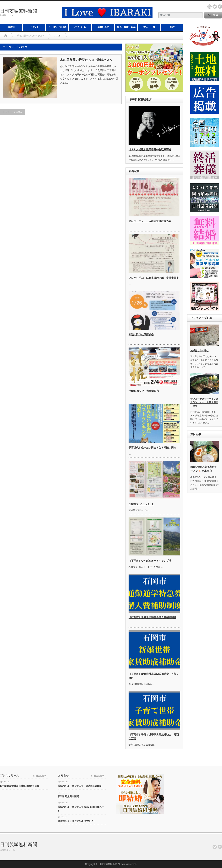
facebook (220, 7)
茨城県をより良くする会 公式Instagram (80, 786)
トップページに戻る (12, 112)
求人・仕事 (149, 27)
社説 (172, 27)
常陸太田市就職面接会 (141, 334)
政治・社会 (80, 27)
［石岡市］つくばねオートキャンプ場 (150, 561)
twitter (215, 7)
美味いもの (103, 27)
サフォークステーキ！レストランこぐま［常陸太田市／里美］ (204, 402)
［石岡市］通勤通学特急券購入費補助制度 (152, 617)
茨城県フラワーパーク (141, 504)
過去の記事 (41, 776)
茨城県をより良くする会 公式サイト (77, 821)
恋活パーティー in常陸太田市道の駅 (150, 221)
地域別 (11, 27)
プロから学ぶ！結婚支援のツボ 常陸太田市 (154, 278)
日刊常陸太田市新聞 (68, 797)
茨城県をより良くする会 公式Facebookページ (81, 809)
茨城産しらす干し (200, 351)
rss (209, 7)
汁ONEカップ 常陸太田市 (144, 391)
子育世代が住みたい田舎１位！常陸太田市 (152, 448)
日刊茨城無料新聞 (19, 11)
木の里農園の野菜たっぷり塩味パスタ (86, 60)
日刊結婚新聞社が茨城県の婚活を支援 (20, 786)
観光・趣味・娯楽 (126, 27)
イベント (34, 27)
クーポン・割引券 (57, 27)
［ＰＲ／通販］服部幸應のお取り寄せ (150, 149)
